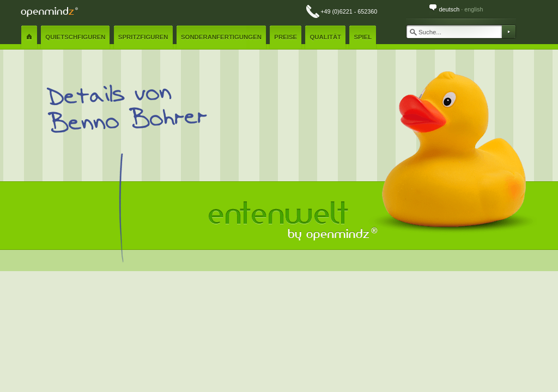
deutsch (449, 9)
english (474, 9)
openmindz (49, 12)
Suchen (508, 32)
